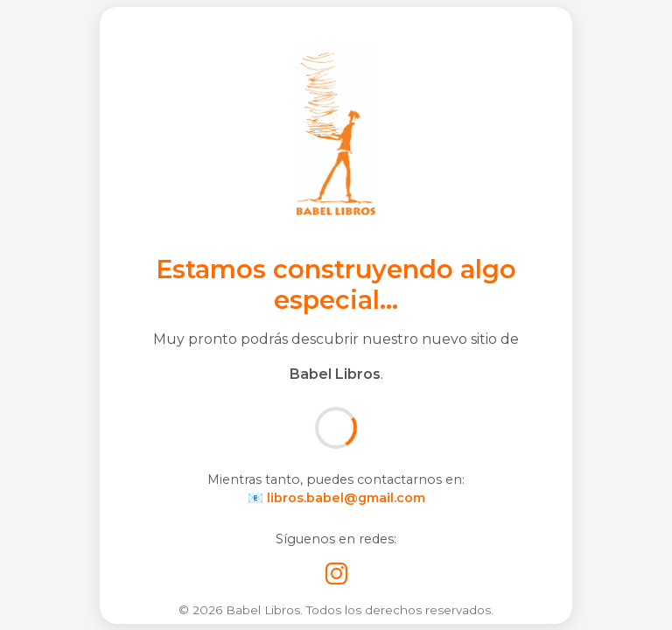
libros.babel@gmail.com (346, 498)
